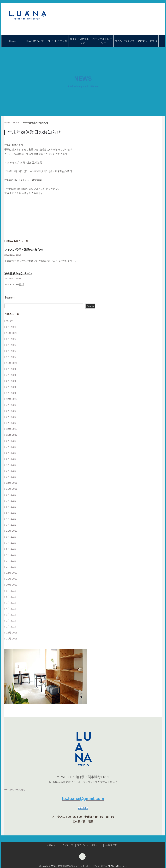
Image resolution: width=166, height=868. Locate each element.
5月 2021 (11, 513)
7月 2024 (11, 375)
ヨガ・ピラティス (57, 41)
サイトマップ (66, 845)
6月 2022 (11, 453)
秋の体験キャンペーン (18, 273)
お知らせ (51, 845)
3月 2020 (11, 561)
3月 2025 (11, 345)
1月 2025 (11, 357)
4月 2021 (11, 519)
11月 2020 (12, 531)
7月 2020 (11, 543)
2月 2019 (11, 621)
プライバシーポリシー (89, 845)
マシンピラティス (125, 41)
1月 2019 (11, 627)
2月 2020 (11, 567)
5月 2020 (11, 549)
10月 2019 (12, 585)
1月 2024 (11, 393)
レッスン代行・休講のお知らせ (24, 250)
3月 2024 (11, 387)
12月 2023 (12, 399)
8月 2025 (11, 339)
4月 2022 (11, 465)
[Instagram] (82, 857)
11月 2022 (12, 435)
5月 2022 (11, 459)
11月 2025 (12, 333)
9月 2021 (11, 495)
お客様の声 (111, 845)
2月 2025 (11, 351)
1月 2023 (11, 423)
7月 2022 (11, 447)
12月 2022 (12, 429)
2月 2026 (11, 327)
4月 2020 (11, 555)
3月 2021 (11, 525)
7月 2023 (11, 405)
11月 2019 (12, 579)
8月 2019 (11, 597)
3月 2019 (11, 615)
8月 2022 (11, 441)
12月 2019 (12, 573)
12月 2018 (12, 633)
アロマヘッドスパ (147, 41)
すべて (10, 321)
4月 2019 (11, 609)
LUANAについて (35, 41)
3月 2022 (11, 471)
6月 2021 (11, 507)
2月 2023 (11, 417)
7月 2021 (11, 501)
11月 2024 (12, 363)
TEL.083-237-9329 (15, 790)
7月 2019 (11, 603)
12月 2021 (12, 483)
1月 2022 (11, 477)
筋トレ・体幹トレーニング (80, 41)
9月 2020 (11, 537)
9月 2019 (11, 591)
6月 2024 (11, 381)
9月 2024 (11, 369)
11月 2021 (12, 489)
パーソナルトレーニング (102, 41)
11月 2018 (12, 639)
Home (12, 41)
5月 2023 (11, 411)
